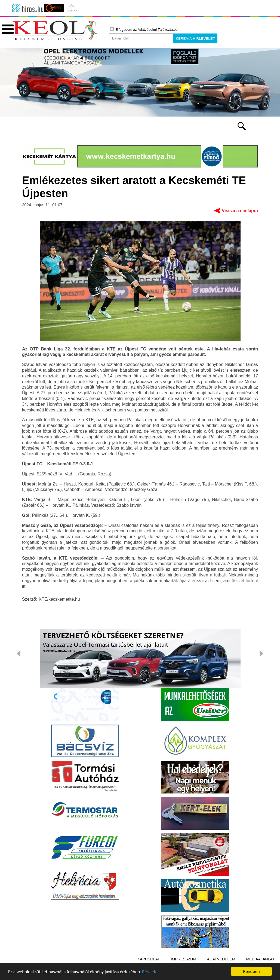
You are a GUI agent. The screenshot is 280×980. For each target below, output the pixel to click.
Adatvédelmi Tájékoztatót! (158, 30)
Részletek (151, 972)
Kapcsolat (149, 959)
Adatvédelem (221, 959)
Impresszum (184, 959)
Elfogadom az (144, 29)
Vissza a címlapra (240, 211)
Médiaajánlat (260, 959)
